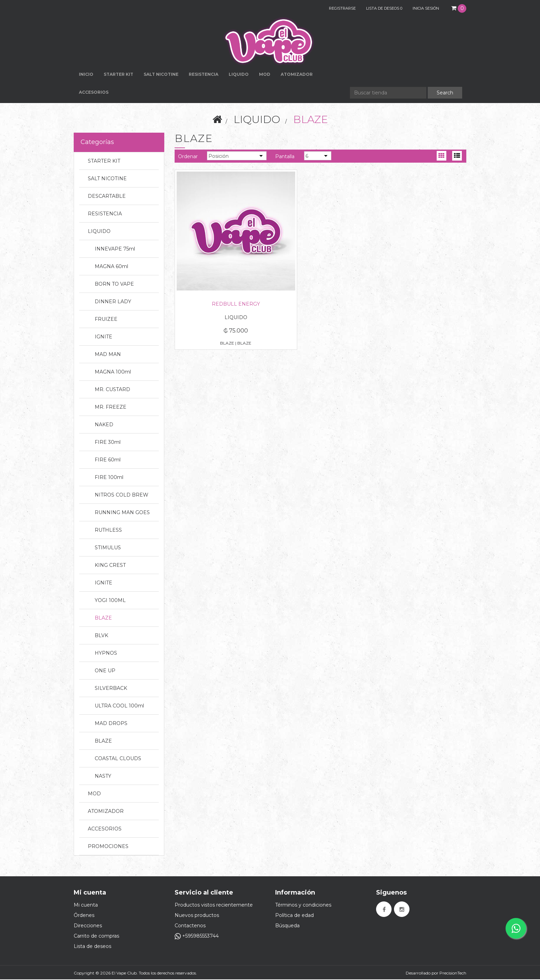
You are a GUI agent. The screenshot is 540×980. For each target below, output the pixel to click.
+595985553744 (197, 937)
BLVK (101, 636)
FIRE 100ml (109, 478)
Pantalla (285, 157)
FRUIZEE (106, 320)
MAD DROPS (111, 724)
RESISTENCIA (204, 75)
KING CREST (110, 566)
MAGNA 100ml (113, 372)
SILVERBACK (111, 689)
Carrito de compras (96, 937)
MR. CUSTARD (112, 390)
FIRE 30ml (108, 443)
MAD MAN (108, 355)
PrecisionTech (453, 974)
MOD (265, 75)
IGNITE (103, 337)
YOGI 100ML (110, 601)
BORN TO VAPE (114, 285)
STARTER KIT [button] (118, 75)
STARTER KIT (104, 162)
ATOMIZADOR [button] (297, 75)
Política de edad (294, 916)
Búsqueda (287, 926)
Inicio (86, 75)
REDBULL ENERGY (220, 272)
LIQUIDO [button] (239, 75)
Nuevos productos (197, 916)
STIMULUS (108, 548)
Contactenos (190, 926)
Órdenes (84, 916)
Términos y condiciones (303, 906)
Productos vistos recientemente (214, 906)
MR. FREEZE (111, 408)
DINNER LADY (113, 302)
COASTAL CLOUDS (118, 759)
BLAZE (103, 619)
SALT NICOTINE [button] (161, 75)
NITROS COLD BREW (122, 496)
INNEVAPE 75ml (115, 249)
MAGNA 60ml (111, 267)
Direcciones (88, 926)
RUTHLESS (108, 531)
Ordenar (188, 157)
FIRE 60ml (108, 460)
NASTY (103, 777)
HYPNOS (106, 654)
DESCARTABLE (107, 197)
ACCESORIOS (105, 829)
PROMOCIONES (108, 847)
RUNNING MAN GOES (122, 513)
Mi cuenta (86, 906)
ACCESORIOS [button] (94, 93)
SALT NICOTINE (107, 179)
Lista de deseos (92, 947)
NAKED (104, 425)
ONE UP (105, 671)
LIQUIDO (257, 120)
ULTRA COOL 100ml (119, 706)
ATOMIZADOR (106, 812)
